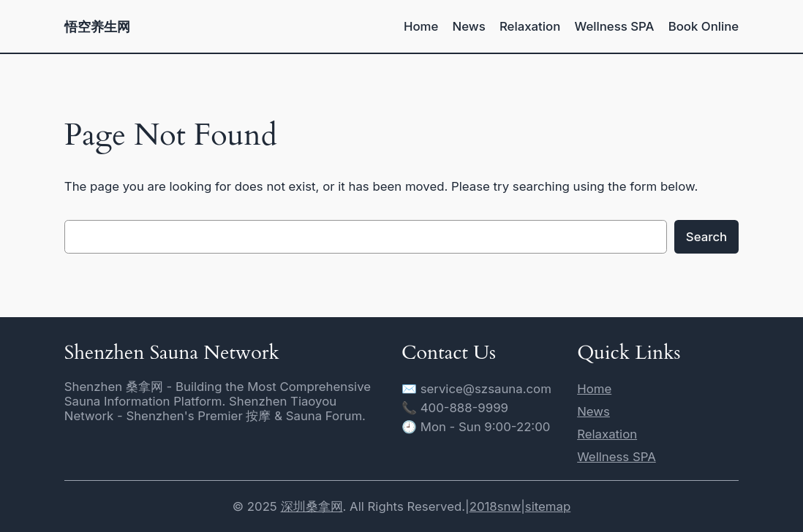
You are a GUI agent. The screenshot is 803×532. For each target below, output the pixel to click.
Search (706, 237)
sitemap (548, 506)
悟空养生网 (97, 26)
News (593, 411)
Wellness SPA (617, 457)
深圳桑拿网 (312, 506)
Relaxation (607, 434)
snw (509, 506)
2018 (483, 506)
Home (594, 389)
